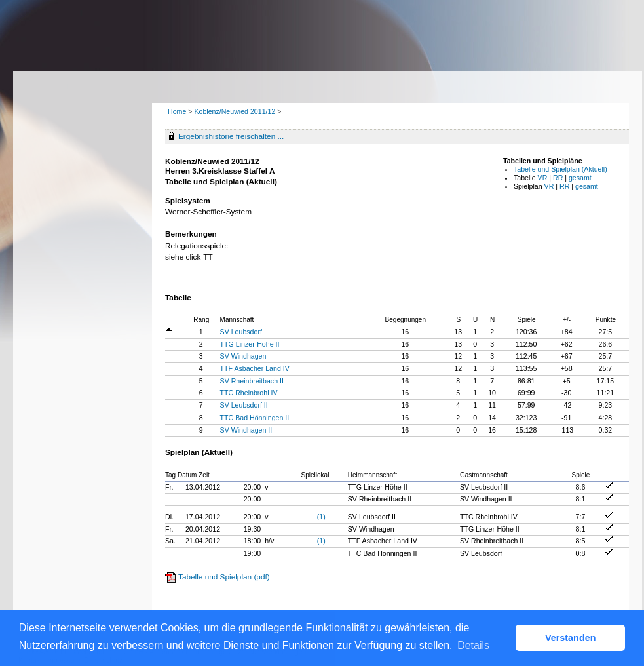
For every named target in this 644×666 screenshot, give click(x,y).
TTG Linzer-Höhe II (250, 344)
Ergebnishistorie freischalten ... (231, 136)
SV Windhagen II (246, 430)
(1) (321, 517)
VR (543, 178)
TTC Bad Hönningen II (255, 418)
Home (177, 111)
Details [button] (473, 645)
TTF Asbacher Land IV (255, 368)
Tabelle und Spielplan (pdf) (224, 577)
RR (558, 178)
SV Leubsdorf (241, 332)
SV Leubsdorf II (244, 405)
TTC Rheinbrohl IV (249, 393)
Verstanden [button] (571, 638)
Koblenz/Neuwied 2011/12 (236, 111)
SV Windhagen (243, 356)
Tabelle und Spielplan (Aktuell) (560, 169)
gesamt (580, 178)
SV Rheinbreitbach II (252, 381)
